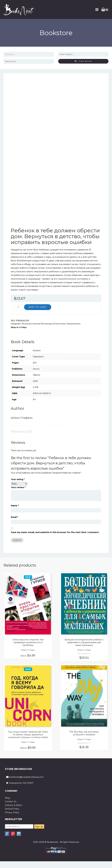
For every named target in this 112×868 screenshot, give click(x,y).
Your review (18, 487)
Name (15, 506)
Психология (59, 324)
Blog (7, 798)
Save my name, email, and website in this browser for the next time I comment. (55, 532)
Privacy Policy (12, 812)
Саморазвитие (73, 324)
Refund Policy (12, 809)
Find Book (83, 61)
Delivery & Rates (13, 805)
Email (15, 517)
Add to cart (38, 307)
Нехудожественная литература (37, 324)
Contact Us (11, 801)
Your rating (18, 479)
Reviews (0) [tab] (21, 431)
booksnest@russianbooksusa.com (26, 777)
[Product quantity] (18, 307)
